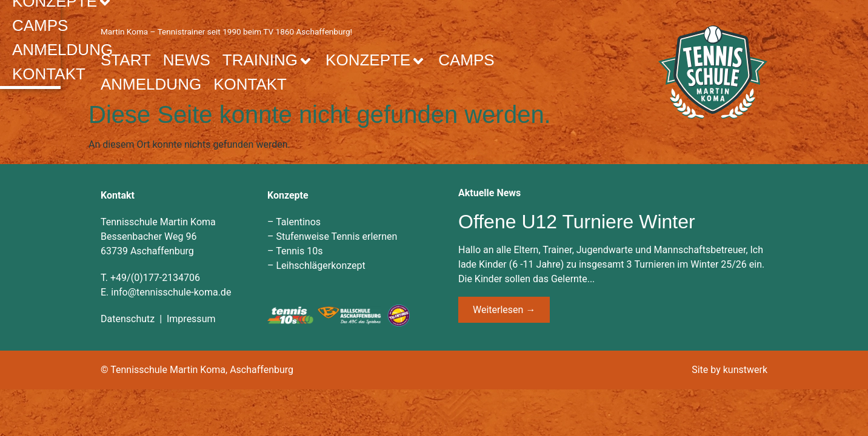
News (187, 59)
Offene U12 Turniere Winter (577, 221)
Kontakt (250, 84)
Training (268, 59)
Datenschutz (128, 318)
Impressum (191, 318)
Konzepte (376, 59)
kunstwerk (745, 369)
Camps (466, 59)
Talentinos (298, 221)
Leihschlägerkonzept (320, 265)
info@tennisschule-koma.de (171, 292)
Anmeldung (151, 84)
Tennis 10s (299, 250)
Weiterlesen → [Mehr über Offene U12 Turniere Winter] (504, 309)
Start (126, 59)
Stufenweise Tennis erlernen (336, 236)
